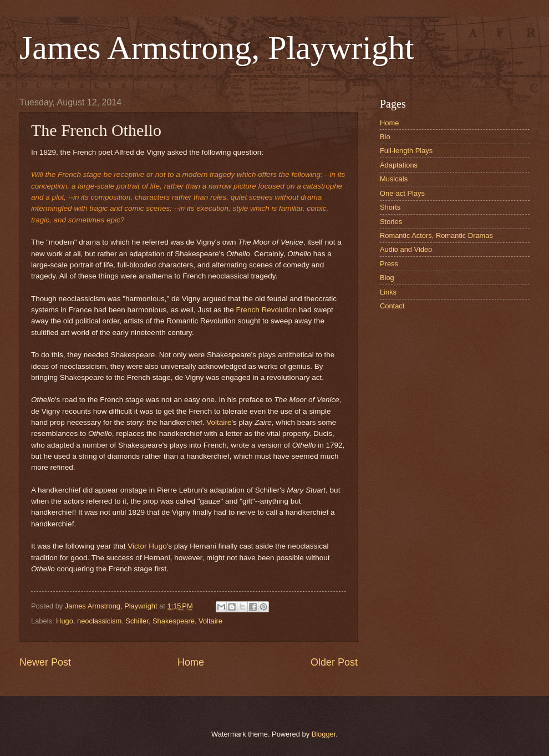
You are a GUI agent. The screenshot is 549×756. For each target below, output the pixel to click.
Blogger (324, 734)
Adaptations (399, 165)
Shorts (390, 207)
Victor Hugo (147, 546)
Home (191, 662)
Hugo (65, 621)
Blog (387, 278)
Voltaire (219, 422)
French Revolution (267, 310)
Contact (392, 306)
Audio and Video (406, 249)
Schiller (137, 621)
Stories (391, 222)
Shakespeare (174, 621)
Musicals (394, 179)
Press (389, 264)
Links (388, 292)
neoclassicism (99, 621)
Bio (385, 137)
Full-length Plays (406, 151)
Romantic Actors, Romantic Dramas (436, 235)
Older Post (334, 662)
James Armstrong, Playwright (217, 48)
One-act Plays (402, 193)
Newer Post (45, 662)
